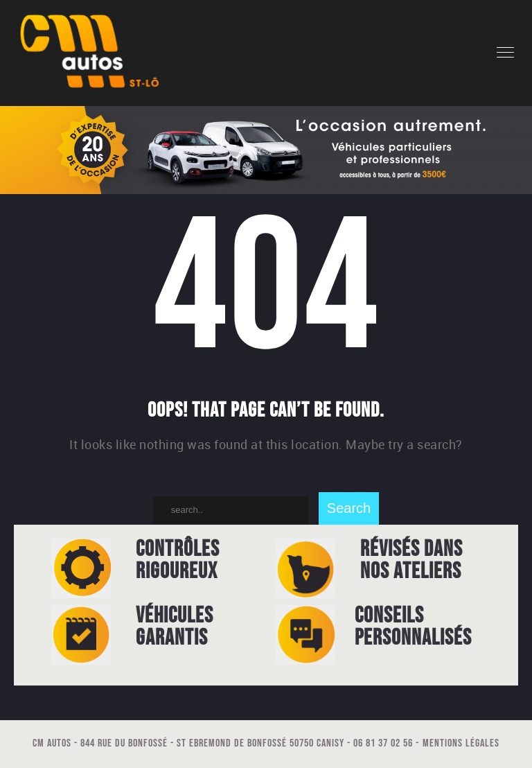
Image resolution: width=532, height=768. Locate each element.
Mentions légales (461, 743)
